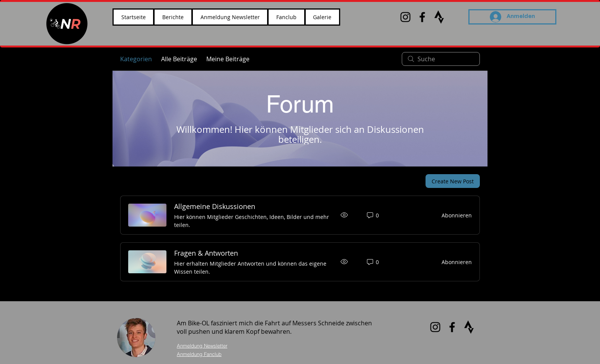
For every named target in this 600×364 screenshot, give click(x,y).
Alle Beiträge (179, 59)
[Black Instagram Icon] (405, 17)
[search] (441, 59)
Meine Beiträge (228, 59)
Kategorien (136, 59)
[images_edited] (439, 17)
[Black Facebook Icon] (422, 17)
